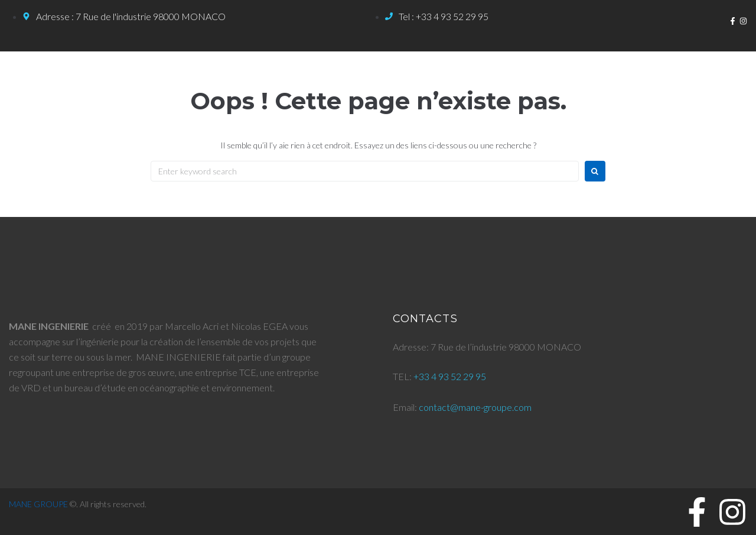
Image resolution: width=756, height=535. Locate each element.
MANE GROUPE (38, 504)
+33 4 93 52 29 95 (450, 376)
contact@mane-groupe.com (475, 407)
